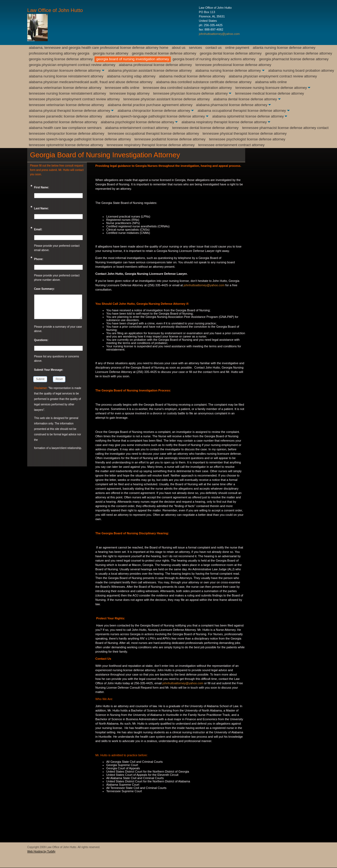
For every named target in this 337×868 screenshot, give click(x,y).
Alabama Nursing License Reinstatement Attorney (66, 76)
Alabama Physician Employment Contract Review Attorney (273, 76)
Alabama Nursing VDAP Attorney (131, 76)
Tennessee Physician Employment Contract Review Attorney (74, 99)
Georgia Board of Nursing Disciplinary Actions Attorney (214, 59)
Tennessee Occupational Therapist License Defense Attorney (154, 133)
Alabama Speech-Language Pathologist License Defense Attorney (155, 116)
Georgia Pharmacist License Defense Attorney (294, 59)
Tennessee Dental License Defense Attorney (205, 128)
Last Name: (41, 208)
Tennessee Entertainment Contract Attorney (231, 145)
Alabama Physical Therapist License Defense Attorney (69, 111)
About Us (179, 48)
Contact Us (213, 48)
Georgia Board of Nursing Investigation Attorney (133, 59)
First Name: (42, 187)
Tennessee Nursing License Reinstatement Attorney (67, 93)
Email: (38, 229)
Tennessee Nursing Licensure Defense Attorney (271, 88)
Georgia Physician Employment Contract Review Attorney (72, 65)
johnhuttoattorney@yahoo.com (219, 34)
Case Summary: (44, 289)
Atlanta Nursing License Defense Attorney (284, 48)
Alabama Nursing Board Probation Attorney (301, 70)
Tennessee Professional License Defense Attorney (233, 65)
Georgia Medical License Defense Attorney (164, 53)
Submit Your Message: (49, 370)
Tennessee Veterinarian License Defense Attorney (66, 105)
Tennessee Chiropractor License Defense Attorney (67, 133)
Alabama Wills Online (271, 82)
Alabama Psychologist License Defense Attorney (138, 122)
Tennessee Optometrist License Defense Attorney (66, 145)
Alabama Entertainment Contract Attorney (137, 128)
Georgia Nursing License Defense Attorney (61, 59)
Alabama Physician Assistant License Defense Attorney (150, 70)
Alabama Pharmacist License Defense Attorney (232, 105)
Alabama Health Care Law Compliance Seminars (65, 128)
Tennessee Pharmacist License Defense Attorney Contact (285, 128)
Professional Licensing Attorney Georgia (59, 53)
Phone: (39, 259)
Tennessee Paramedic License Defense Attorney (66, 116)
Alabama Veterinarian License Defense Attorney (65, 88)
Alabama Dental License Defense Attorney (245, 99)
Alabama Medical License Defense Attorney (192, 76)
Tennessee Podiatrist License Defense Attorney (170, 139)
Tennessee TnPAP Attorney (130, 93)
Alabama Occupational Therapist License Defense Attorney (242, 111)
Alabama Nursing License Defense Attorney (228, 70)
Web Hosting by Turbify (41, 852)
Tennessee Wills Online (122, 88)
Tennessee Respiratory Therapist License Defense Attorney (151, 145)
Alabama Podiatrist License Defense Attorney (63, 122)
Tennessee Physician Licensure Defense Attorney (190, 93)
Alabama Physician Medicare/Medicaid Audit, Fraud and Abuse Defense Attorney (91, 82)
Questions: (41, 340)
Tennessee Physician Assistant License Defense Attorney (167, 99)
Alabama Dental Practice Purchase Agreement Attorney (150, 105)
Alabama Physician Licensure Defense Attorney (65, 70)
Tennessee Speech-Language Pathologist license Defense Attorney (80, 139)
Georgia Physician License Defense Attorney (299, 53)
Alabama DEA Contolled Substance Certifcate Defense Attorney (204, 82)
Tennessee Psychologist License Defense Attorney (247, 139)
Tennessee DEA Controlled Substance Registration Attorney (187, 88)
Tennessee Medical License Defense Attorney (270, 93)
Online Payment (237, 48)
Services (196, 48)
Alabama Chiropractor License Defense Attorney (154, 111)
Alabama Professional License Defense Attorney (155, 65)
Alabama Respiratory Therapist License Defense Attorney (224, 122)
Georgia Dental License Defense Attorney (231, 53)
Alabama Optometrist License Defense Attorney (248, 116)
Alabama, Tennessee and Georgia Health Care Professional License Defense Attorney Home (99, 48)
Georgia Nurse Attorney (111, 53)
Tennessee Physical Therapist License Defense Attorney (245, 133)
